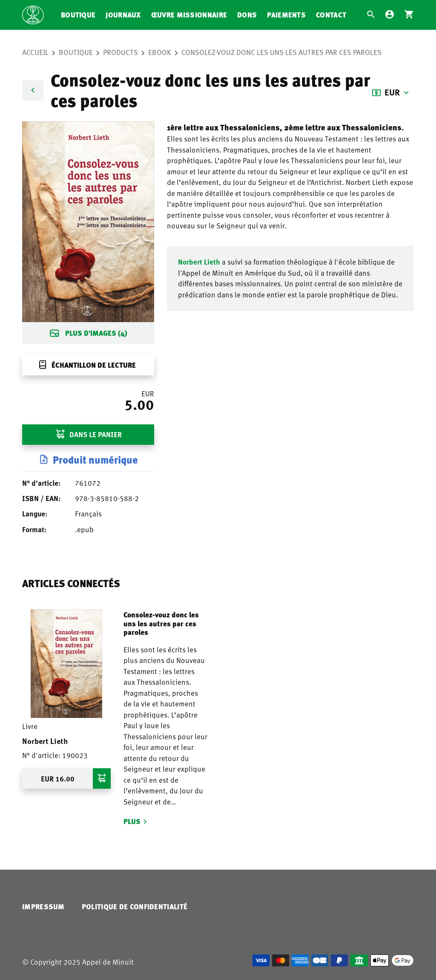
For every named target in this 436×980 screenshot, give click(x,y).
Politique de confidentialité (135, 906)
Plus (132, 821)
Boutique (78, 15)
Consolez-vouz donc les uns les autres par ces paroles (281, 52)
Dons (247, 15)
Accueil (35, 52)
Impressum (43, 906)
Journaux (123, 15)
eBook (160, 52)
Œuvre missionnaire (189, 15)
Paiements (286, 15)
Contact (331, 15)
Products (120, 52)
